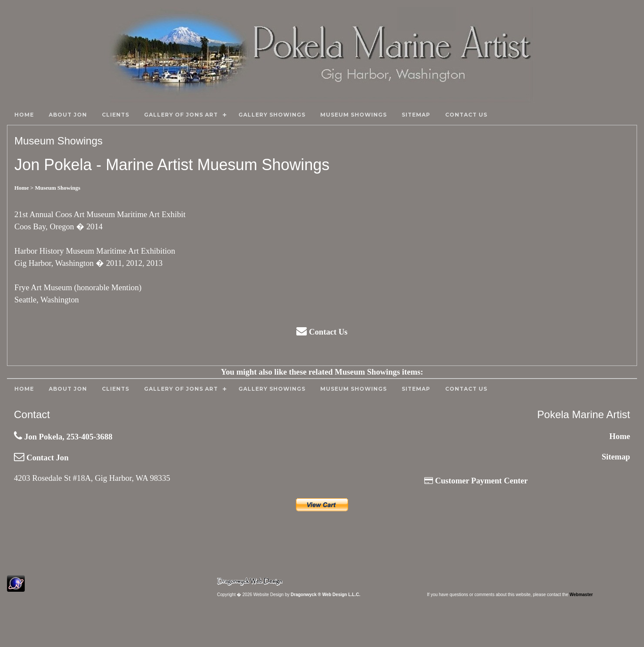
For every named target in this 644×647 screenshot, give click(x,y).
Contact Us (322, 332)
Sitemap (616, 457)
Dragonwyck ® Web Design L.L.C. (325, 595)
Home (620, 436)
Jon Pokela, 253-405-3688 (63, 437)
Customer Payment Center (476, 481)
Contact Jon (41, 458)
